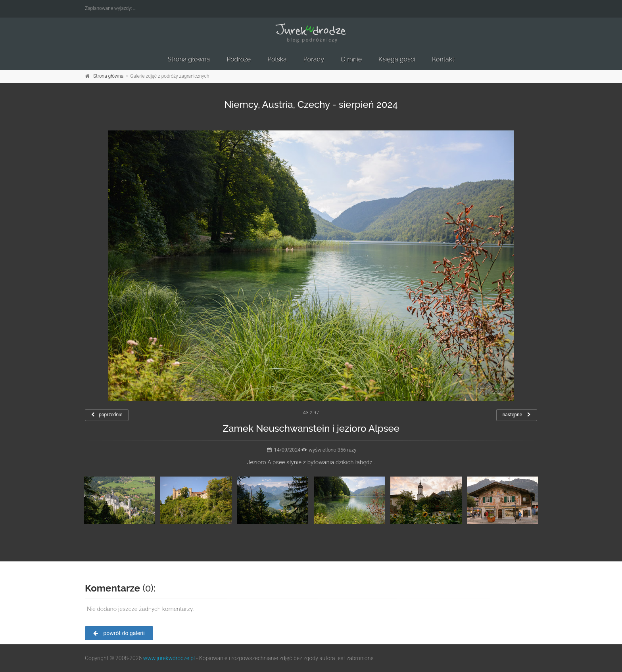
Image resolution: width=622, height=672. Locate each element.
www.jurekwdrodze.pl (169, 658)
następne (517, 415)
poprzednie (107, 415)
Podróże (239, 59)
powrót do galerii (119, 633)
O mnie (351, 59)
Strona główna (189, 59)
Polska (277, 59)
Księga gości (397, 59)
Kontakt (443, 59)
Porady (314, 59)
